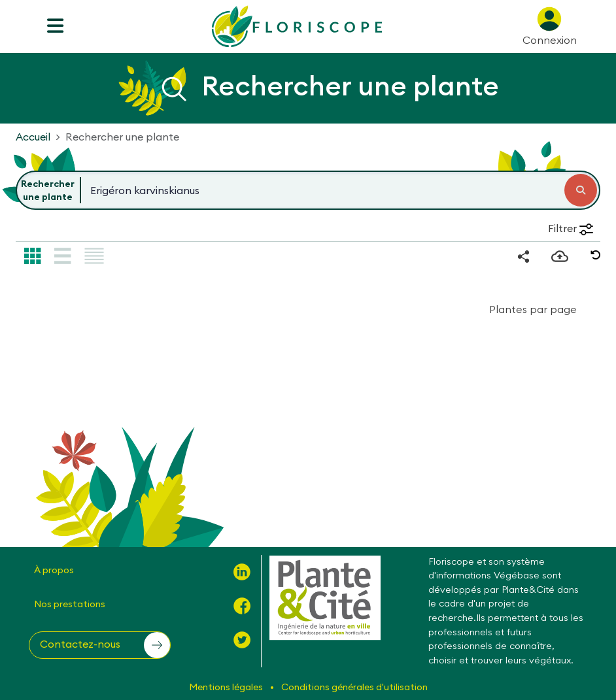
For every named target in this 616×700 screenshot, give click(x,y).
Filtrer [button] (571, 228)
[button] (596, 255)
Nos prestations (70, 604)
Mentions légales (227, 687)
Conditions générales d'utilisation (354, 687)
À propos (54, 570)
